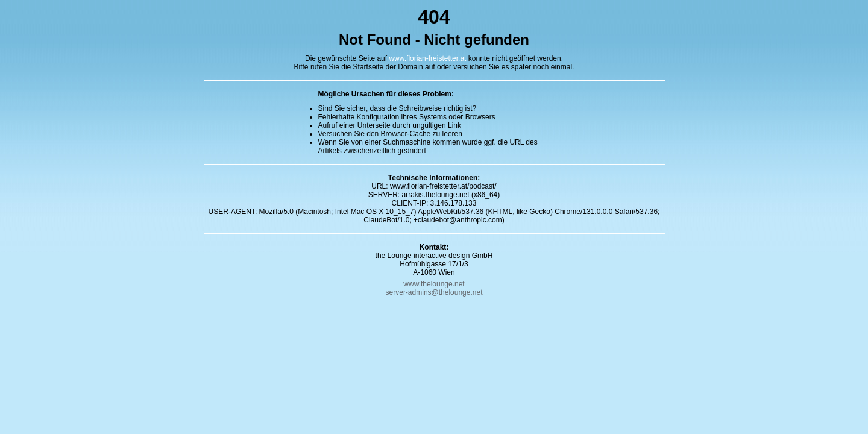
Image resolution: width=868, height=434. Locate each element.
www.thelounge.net (434, 284)
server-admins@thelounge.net (434, 292)
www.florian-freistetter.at (427, 58)
